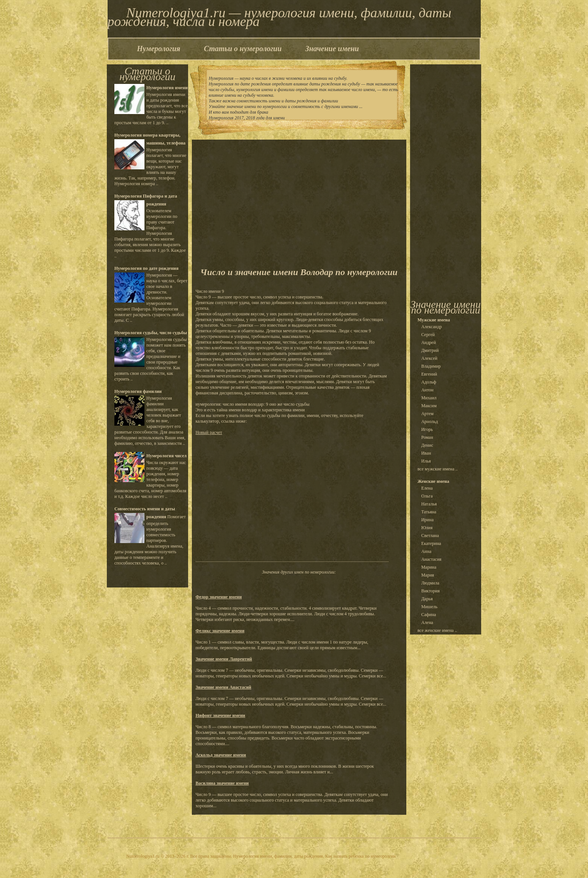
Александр (432, 327)
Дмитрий (430, 350)
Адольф (429, 382)
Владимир (431, 366)
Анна (426, 551)
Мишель (429, 607)
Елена (427, 488)
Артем (428, 414)
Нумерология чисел (166, 456)
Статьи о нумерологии (243, 49)
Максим (429, 406)
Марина (429, 567)
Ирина (428, 520)
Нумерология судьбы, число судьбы (151, 333)
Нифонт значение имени (220, 715)
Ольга (427, 496)
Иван (426, 453)
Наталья (429, 504)
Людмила (430, 583)
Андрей (429, 342)
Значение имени (332, 49)
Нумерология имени (167, 88)
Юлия (427, 528)
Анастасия (432, 559)
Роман (427, 437)
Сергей (428, 335)
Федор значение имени (219, 597)
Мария (428, 575)
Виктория (431, 591)
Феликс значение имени (220, 631)
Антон (428, 390)
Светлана (430, 536)
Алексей (429, 358)
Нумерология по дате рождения (146, 268)
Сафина (429, 615)
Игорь (427, 429)
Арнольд (430, 422)
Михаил (429, 398)
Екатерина (431, 543)
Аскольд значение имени (221, 755)
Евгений (429, 374)
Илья (426, 461)
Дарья (427, 599)
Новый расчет (209, 432)
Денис (427, 445)
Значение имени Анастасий (223, 687)
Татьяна (429, 512)
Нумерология (159, 49)
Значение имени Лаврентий (224, 659)
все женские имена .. (437, 630)
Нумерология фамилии (138, 391)
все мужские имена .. (438, 469)
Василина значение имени (222, 783)
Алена (427, 622)
